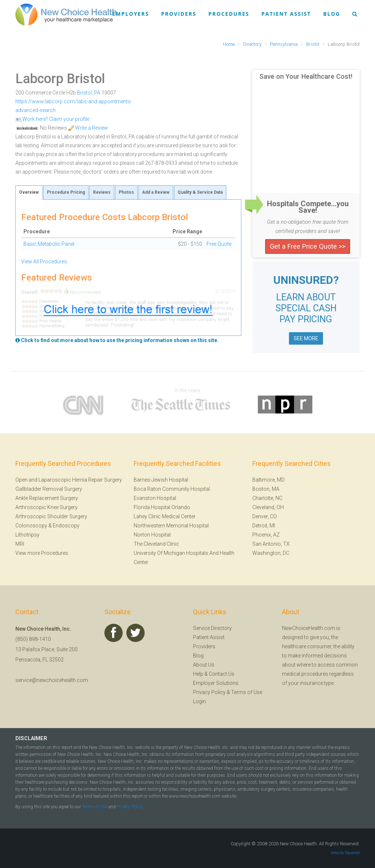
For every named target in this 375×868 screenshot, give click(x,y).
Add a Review (156, 192)
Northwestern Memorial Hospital (171, 526)
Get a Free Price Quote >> (308, 246)
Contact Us (222, 674)
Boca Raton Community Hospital (172, 489)
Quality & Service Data (200, 192)
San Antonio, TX (271, 544)
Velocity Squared (345, 853)
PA (97, 93)
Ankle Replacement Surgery (47, 498)
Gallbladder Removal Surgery (49, 489)
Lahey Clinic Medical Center (165, 516)
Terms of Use (247, 692)
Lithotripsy (27, 535)
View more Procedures (42, 553)
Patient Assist (286, 14)
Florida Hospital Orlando (162, 507)
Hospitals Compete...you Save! (308, 207)
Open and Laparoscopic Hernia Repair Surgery (69, 480)
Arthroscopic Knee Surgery (47, 507)
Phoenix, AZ (266, 535)
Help (198, 674)
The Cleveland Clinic (156, 544)
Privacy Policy (209, 692)
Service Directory (212, 628)
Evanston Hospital (155, 498)
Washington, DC (271, 553)
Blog (332, 14)
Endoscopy (66, 526)
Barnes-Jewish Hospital (161, 480)
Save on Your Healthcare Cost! (306, 77)
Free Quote (219, 244)
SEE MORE (306, 338)
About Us (204, 665)
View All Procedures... (46, 261)
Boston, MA (266, 489)
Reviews (102, 192)
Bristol (84, 93)
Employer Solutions (216, 683)
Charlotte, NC (267, 498)
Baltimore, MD (268, 480)
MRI (20, 544)
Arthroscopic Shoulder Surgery (51, 516)
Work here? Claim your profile (52, 119)
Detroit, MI (264, 526)
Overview (29, 192)
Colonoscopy (31, 526)
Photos (126, 192)
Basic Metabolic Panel (49, 244)
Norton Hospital (152, 535)
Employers (131, 14)
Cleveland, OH (268, 507)
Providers (179, 14)
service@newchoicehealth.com (52, 680)
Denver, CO (265, 516)
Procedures (229, 14)
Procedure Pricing (66, 192)
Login (199, 701)
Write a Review (88, 128)
